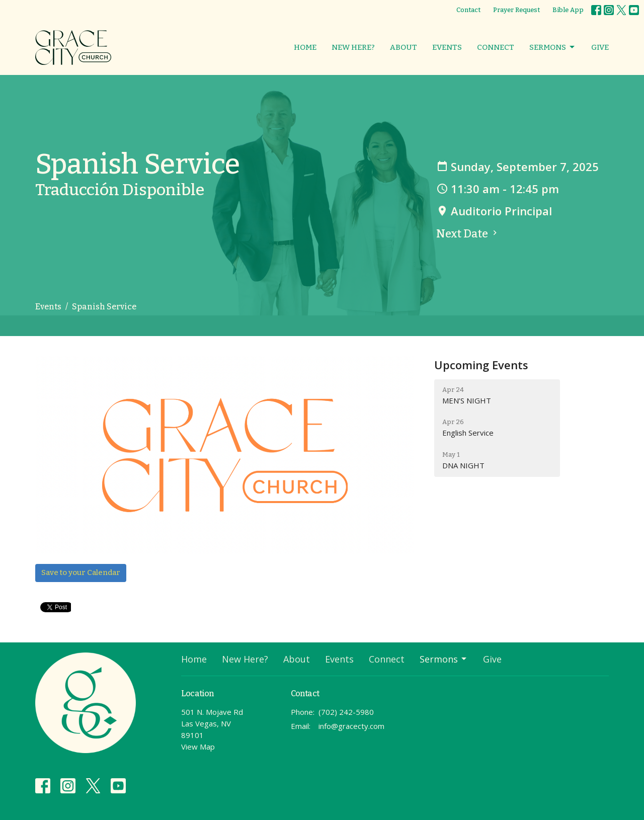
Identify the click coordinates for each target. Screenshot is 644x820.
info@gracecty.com (351, 726)
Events (447, 47)
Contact (468, 10)
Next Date (468, 234)
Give (600, 47)
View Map (198, 747)
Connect (496, 47)
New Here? (353, 47)
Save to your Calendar (81, 572)
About (404, 47)
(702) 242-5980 (346, 712)
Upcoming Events (481, 365)
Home (305, 47)
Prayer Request (516, 10)
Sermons (553, 47)
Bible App (568, 10)
